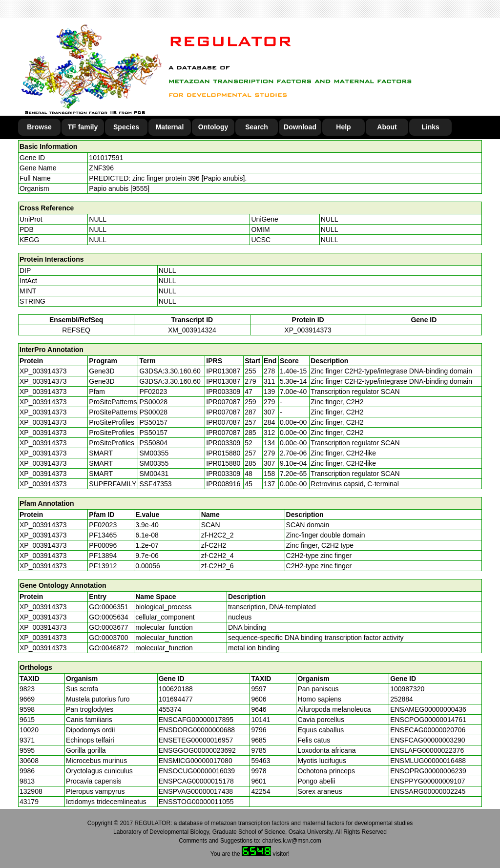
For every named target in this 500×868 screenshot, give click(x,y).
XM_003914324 (192, 330)
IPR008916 (223, 484)
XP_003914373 (308, 330)
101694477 (176, 699)
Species (126, 127)
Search (257, 127)
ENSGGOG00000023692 (197, 750)
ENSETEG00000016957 (196, 740)
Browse (39, 127)
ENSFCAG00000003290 (427, 740)
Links (430, 127)
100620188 (176, 689)
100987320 (407, 689)
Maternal (170, 127)
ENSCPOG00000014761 (428, 720)
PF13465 (103, 535)
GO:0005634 (108, 617)
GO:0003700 (108, 638)
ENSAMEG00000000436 (428, 709)
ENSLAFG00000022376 (427, 750)
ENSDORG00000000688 (197, 730)
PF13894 (103, 556)
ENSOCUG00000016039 (197, 771)
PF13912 (103, 566)
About (387, 127)
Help (343, 127)
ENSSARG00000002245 (428, 791)
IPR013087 (223, 371)
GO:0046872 (108, 648)
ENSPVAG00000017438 (196, 791)
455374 (170, 709)
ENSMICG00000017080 (196, 761)
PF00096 (103, 545)
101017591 (106, 158)
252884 (402, 699)
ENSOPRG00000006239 (428, 771)
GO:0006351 (108, 607)
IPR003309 (223, 392)
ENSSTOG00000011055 (196, 802)
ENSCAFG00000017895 (196, 720)
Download (300, 127)
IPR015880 (223, 453)
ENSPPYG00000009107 (427, 781)
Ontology (213, 127)
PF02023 (103, 525)
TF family (83, 127)
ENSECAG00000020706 (428, 730)
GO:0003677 (108, 627)
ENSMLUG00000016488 (428, 761)
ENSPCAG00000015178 (196, 781)
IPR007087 (223, 402)
